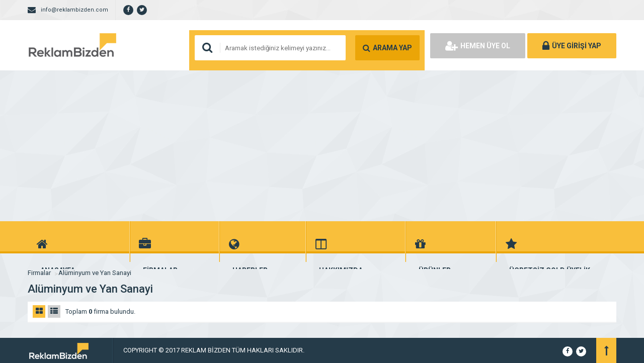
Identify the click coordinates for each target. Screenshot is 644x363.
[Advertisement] (322, 146)
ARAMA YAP (387, 48)
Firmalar (39, 273)
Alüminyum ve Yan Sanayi (95, 273)
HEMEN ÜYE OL (478, 46)
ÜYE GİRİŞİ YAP (572, 46)
